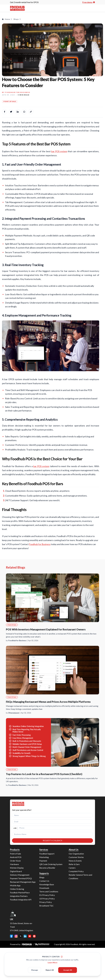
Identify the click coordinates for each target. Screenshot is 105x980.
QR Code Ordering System (51, 864)
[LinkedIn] (25, 936)
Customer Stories (76, 857)
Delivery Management (20, 875)
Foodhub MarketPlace (20, 892)
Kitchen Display (17, 868)
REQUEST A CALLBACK (52, 840)
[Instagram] (16, 936)
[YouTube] (30, 936)
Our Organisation (76, 854)
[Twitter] (21, 936)
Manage (35, 973)
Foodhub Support (47, 854)
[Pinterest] (34, 936)
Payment (43, 861)
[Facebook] (12, 936)
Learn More (52, 965)
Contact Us (44, 881)
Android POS (16, 857)
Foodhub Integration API (21, 900)
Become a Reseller (47, 868)
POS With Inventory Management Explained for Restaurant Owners (46, 629)
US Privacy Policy (47, 899)
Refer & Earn (74, 864)
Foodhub (74, 944)
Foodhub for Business (18, 92)
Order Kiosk (15, 861)
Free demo (89, 2)
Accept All (68, 973)
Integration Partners (19, 896)
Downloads (44, 888)
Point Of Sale (10, 101)
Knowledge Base (47, 884)
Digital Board (16, 871)
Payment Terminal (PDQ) (21, 878)
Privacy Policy (46, 902)
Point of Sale (15, 854)
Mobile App (15, 885)
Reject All (50, 973)
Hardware (14, 864)
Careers (72, 868)
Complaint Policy (76, 871)
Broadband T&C (46, 906)
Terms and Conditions (49, 891)
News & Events (75, 861)
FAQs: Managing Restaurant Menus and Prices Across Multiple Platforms (48, 702)
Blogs (17, 19)
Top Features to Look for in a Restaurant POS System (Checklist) (44, 774)
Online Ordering (17, 889)
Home (7, 19)
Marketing (44, 857)
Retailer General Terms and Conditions (80, 877)
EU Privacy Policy (47, 895)
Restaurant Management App (23, 882)
